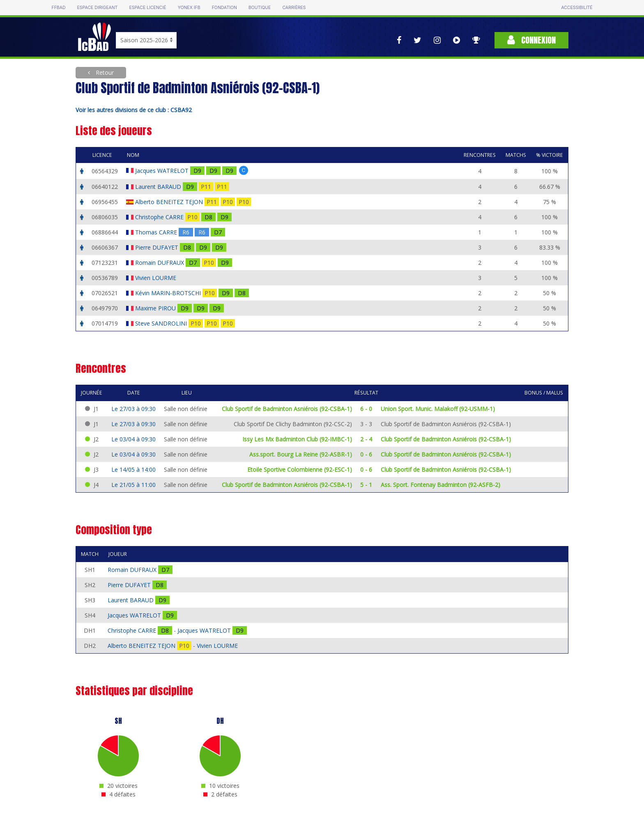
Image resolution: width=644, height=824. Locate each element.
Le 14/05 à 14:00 (133, 469)
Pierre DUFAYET (158, 247)
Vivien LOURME (156, 278)
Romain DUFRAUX (160, 263)
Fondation (224, 8)
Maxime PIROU (156, 308)
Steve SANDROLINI (162, 323)
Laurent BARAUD (159, 187)
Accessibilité (577, 8)
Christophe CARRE (160, 217)
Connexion (531, 40)
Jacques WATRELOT (163, 171)
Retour (104, 72)
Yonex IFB (189, 8)
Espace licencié (147, 8)
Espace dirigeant (98, 8)
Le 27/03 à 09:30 (133, 409)
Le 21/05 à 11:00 (133, 485)
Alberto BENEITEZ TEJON (170, 202)
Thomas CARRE (157, 232)
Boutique (260, 8)
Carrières (294, 8)
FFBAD (58, 8)
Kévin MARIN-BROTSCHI (169, 293)
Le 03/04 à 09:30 (133, 439)
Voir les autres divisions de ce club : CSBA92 (134, 110)
